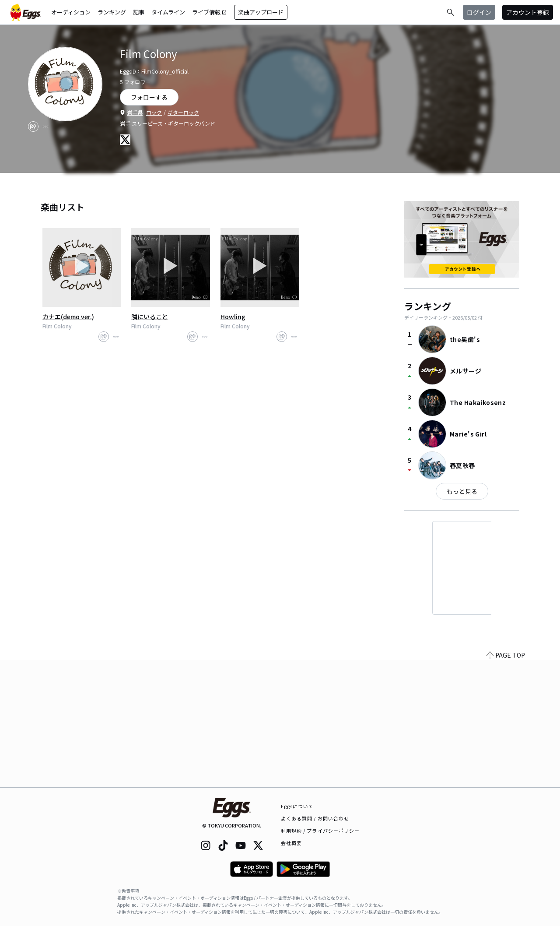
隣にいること (150, 317)
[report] (45, 127)
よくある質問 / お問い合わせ (315, 818)
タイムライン (168, 12)
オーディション (71, 12)
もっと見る (462, 491)
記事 (139, 12)
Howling (233, 317)
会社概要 (291, 843)
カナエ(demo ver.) (68, 317)
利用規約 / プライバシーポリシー (320, 831)
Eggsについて (297, 806)
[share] (33, 127)
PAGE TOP (506, 782)
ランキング (112, 12)
